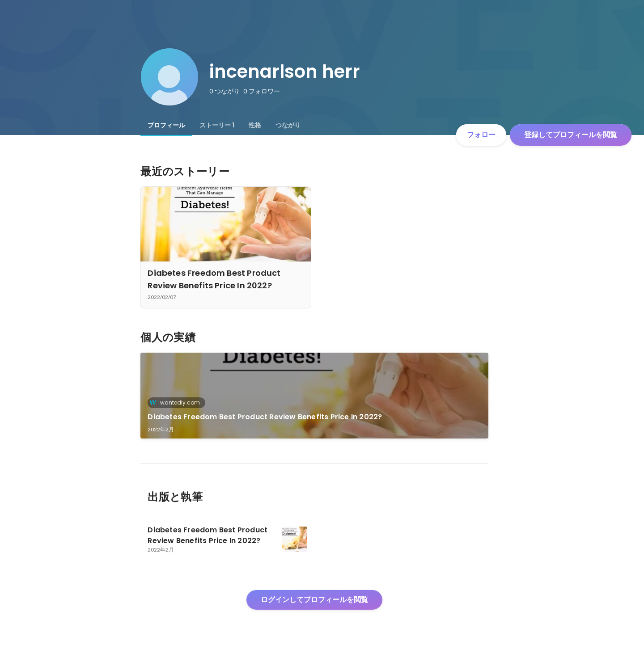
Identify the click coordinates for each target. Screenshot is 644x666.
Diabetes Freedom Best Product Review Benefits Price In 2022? (265, 417)
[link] (314, 396)
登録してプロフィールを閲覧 (571, 135)
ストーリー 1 (217, 125)
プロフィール (166, 125)
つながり (288, 125)
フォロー (481, 135)
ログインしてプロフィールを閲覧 (314, 600)
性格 (255, 125)
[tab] (166, 125)
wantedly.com (177, 403)
